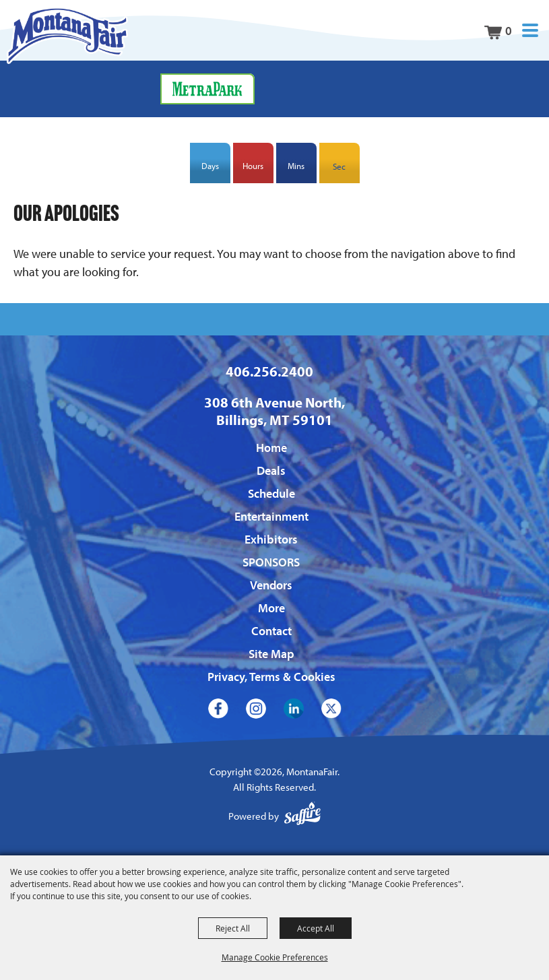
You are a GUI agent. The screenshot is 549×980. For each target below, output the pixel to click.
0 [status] (509, 31)
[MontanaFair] (67, 35)
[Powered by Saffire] (302, 817)
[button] (530, 31)
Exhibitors (271, 539)
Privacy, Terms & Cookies (271, 677)
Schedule (271, 493)
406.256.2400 (269, 371)
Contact (271, 631)
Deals (271, 470)
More (271, 608)
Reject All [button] (233, 928)
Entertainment (271, 516)
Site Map (271, 654)
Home (271, 448)
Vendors (271, 585)
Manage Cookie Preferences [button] (275, 957)
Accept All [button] (316, 928)
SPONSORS (271, 562)
